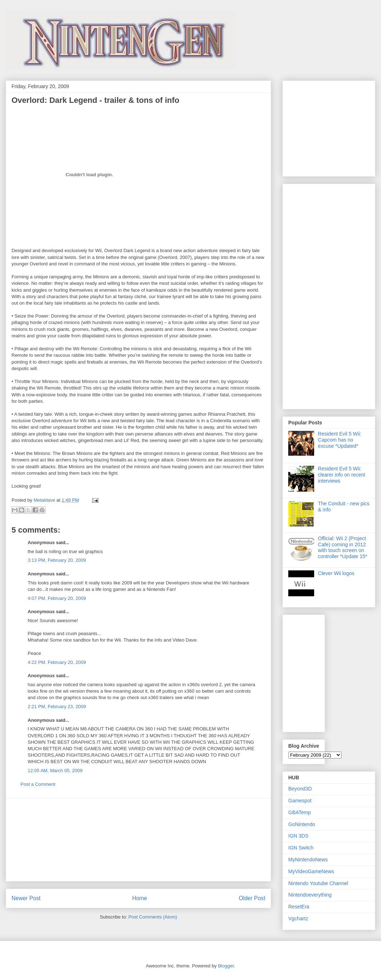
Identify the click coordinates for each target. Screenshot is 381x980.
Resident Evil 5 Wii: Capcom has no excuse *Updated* (340, 440)
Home (140, 898)
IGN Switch (301, 848)
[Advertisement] (138, 840)
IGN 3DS (298, 836)
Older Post (252, 898)
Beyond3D (300, 789)
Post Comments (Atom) (153, 917)
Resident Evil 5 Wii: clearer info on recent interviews (342, 475)
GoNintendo (302, 824)
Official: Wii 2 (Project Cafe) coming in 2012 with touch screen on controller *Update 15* (343, 547)
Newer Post (26, 898)
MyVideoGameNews (311, 871)
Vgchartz (298, 919)
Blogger (226, 966)
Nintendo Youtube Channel (318, 883)
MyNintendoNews (308, 860)
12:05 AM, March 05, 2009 (55, 771)
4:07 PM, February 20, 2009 (57, 598)
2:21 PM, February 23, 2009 (57, 706)
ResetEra (299, 907)
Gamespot (300, 801)
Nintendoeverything (310, 895)
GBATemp (300, 812)
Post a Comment (38, 784)
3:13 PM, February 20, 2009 (57, 560)
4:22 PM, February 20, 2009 (57, 662)
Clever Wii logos (336, 573)
